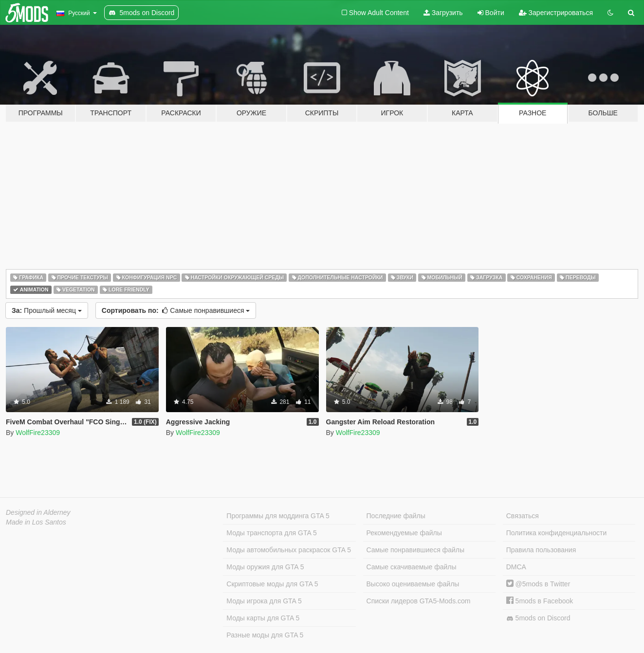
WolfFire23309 (38, 433)
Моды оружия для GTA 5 (265, 567)
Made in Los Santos (36, 522)
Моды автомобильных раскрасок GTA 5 (289, 550)
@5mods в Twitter (538, 584)
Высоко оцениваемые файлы (413, 584)
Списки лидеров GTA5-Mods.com (419, 601)
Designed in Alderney (38, 512)
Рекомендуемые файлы (404, 533)
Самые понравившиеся (176, 310)
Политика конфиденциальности (557, 533)
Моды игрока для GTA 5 (264, 601)
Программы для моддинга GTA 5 (278, 516)
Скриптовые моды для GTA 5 (272, 584)
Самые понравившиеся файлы (415, 550)
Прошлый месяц (47, 310)
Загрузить (443, 13)
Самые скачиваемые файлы (412, 567)
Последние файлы (396, 516)
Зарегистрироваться (556, 13)
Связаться (523, 516)
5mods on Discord (538, 618)
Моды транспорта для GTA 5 (271, 533)
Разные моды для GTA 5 (265, 635)
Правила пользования (541, 550)
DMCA (516, 567)
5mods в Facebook (540, 601)
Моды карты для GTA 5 (263, 618)
